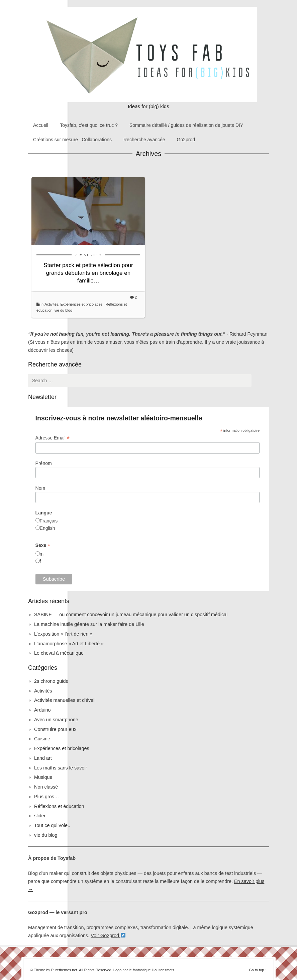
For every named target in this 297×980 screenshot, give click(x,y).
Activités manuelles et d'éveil (65, 700)
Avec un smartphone (56, 720)
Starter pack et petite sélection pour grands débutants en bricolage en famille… (88, 273)
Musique (43, 777)
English (47, 528)
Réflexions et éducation (59, 806)
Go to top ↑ (258, 970)
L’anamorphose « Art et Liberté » (69, 644)
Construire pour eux (55, 729)
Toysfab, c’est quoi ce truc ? (89, 125)
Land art (43, 758)
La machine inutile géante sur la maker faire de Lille (89, 624)
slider (40, 816)
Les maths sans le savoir (61, 768)
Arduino (42, 710)
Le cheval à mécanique (59, 653)
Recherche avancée (144, 140)
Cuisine (42, 739)
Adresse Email (53, 438)
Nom (40, 488)
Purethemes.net (64, 970)
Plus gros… (46, 797)
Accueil (41, 125)
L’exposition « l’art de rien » (63, 634)
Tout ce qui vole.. (52, 825)
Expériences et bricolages (82, 304)
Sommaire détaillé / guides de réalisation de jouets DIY (186, 125)
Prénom (44, 463)
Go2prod (186, 140)
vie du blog (63, 310)
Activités (51, 304)
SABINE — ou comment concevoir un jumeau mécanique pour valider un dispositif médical (131, 615)
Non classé (46, 787)
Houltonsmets (163, 970)
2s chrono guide (51, 681)
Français (49, 521)
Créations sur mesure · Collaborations (72, 140)
